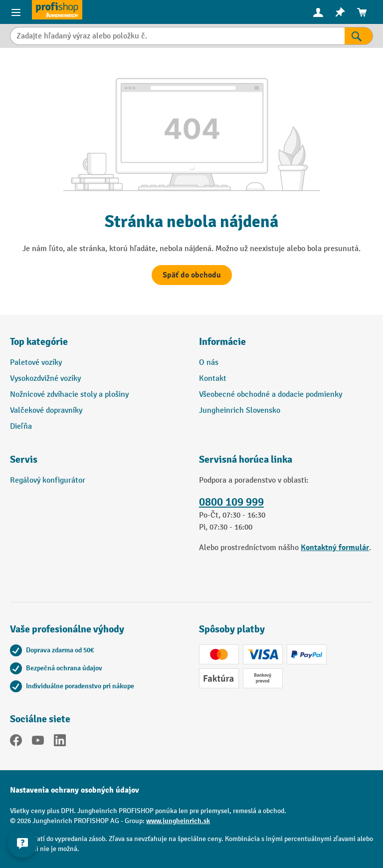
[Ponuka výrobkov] (16, 12)
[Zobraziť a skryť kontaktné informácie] (22, 843)
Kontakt (213, 379)
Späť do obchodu (192, 275)
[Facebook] (16, 742)
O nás (209, 363)
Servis (24, 459)
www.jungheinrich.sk (178, 821)
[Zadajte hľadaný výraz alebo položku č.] (177, 36)
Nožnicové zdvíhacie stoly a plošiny (69, 395)
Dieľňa (21, 427)
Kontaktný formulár (335, 548)
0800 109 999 (231, 502)
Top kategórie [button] (39, 342)
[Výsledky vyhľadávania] (359, 36)
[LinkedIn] (60, 742)
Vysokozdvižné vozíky (45, 379)
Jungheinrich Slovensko (240, 411)
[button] (97, 464)
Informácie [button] (222, 342)
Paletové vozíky (36, 363)
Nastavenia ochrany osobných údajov (75, 790)
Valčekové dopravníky (46, 411)
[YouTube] (38, 742)
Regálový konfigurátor (48, 480)
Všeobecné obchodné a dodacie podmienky (271, 395)
